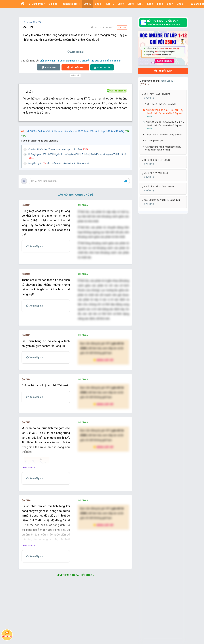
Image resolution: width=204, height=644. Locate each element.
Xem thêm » (29, 468)
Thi (75, 68)
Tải (102, 68)
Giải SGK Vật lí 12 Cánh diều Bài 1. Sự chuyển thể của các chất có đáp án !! (81, 61)
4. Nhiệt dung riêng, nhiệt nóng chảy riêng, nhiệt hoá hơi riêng (163, 148)
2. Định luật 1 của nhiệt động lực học (164, 135)
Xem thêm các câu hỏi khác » (75, 575)
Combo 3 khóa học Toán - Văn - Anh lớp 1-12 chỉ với (58, 149)
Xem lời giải (75, 52)
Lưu (122, 28)
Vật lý (41, 22)
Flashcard (49, 68)
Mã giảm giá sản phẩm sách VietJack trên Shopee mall (59, 163)
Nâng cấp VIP (103, 360)
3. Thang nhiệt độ (154, 141)
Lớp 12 (32, 22)
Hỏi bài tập (163, 71)
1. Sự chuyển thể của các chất (160, 104)
